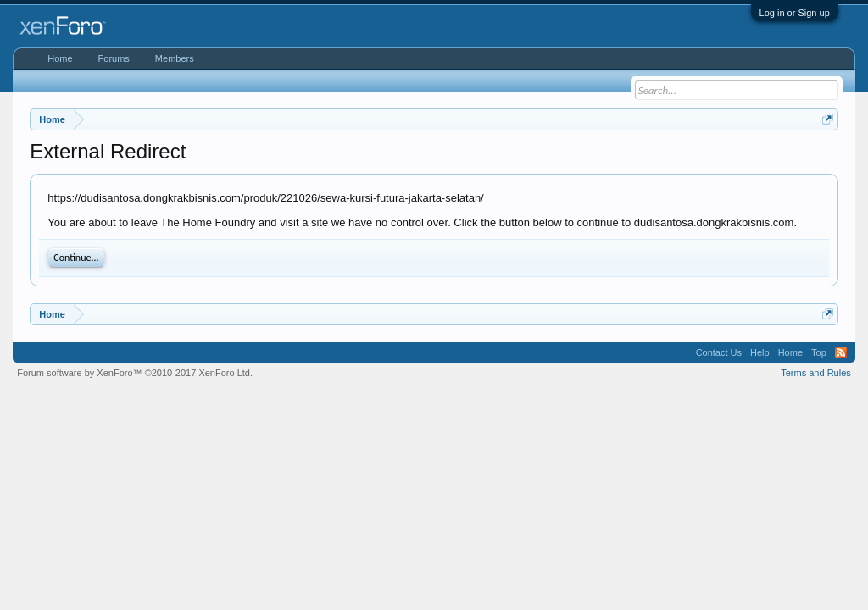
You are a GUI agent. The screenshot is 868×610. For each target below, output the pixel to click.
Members (175, 58)
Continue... (76, 258)
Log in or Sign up (795, 13)
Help (760, 352)
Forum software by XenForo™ (135, 373)
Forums (114, 58)
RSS (841, 352)
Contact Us (719, 352)
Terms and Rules (816, 373)
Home (60, 58)
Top (819, 352)
